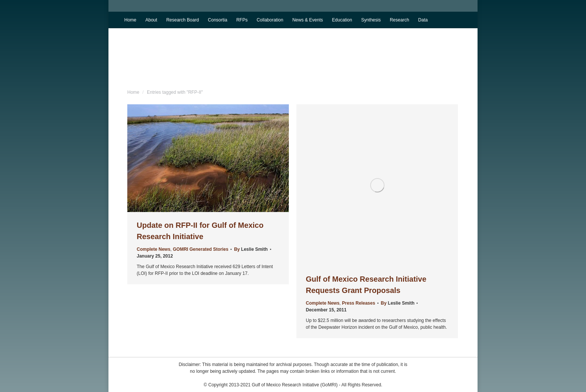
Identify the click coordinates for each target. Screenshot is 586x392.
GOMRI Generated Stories (201, 249)
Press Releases (359, 303)
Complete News (153, 249)
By (251, 249)
